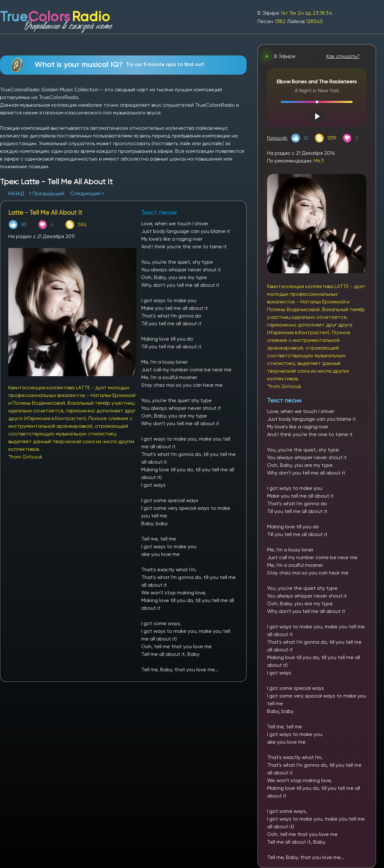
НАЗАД (17, 193)
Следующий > (87, 193)
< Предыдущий (47, 193)
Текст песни (284, 400)
